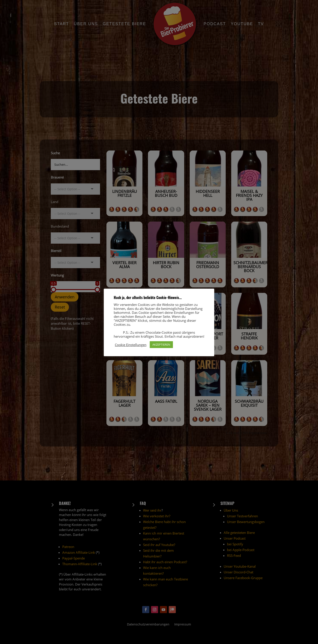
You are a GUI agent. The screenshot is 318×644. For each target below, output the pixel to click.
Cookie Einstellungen (131, 345)
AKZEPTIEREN (161, 345)
